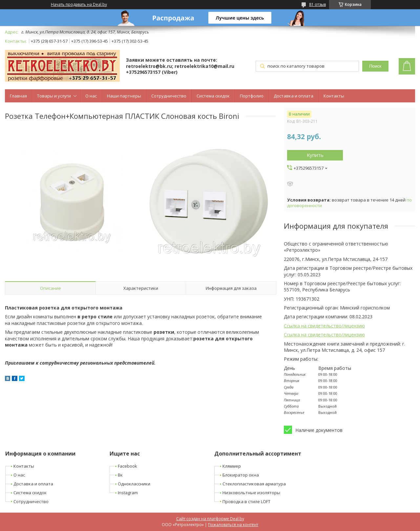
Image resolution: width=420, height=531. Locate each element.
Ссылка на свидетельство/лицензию (324, 326)
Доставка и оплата (294, 96)
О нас (91, 96)
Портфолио (252, 96)
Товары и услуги (54, 96)
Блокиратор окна (241, 475)
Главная (18, 96)
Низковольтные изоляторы (251, 493)
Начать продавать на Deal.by (79, 5)
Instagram (128, 493)
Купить (315, 155)
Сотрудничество (169, 96)
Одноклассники (134, 484)
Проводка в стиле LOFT (246, 501)
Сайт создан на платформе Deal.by (210, 519)
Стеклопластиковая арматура (254, 484)
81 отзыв (317, 4)
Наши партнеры (124, 96)
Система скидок (213, 96)
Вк (120, 475)
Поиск (375, 66)
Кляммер (232, 466)
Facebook (127, 466)
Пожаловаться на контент (233, 525)
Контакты (334, 96)
